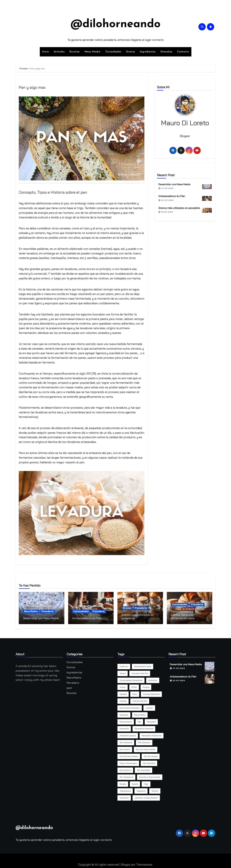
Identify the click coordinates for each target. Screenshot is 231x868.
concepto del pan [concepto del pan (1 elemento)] (140, 672)
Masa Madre (92, 52)
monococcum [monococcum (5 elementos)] (126, 720)
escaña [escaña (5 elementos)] (146, 686)
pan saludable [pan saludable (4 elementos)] (143, 769)
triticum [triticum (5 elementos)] (155, 790)
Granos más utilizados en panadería (179, 208)
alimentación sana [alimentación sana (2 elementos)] (143, 665)
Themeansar (144, 863)
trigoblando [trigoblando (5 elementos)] (125, 790)
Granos (130, 52)
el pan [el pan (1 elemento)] (134, 686)
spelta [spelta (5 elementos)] (135, 783)
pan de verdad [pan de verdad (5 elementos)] (151, 755)
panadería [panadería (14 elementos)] (124, 727)
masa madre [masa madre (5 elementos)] (140, 714)
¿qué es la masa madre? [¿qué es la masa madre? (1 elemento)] (146, 797)
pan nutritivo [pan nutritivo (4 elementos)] (125, 769)
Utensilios (166, 52)
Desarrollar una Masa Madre (174, 184)
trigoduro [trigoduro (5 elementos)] (141, 790)
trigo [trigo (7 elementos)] (146, 783)
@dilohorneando (116, 24)
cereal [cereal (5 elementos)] (123, 672)
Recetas (74, 52)
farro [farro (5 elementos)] (135, 693)
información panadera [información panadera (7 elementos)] (130, 707)
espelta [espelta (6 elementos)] (123, 693)
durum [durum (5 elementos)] (123, 686)
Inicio (46, 52)
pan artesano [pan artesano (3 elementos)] (144, 741)
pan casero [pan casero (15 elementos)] (125, 748)
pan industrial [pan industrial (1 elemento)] (149, 762)
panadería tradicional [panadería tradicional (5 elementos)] (152, 734)
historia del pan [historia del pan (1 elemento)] (140, 700)
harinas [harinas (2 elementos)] (123, 700)
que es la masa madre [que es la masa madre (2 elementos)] (150, 776)
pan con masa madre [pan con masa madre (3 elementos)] (146, 748)
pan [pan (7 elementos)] (139, 720)
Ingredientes (148, 52)
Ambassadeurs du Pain (172, 196)
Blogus (126, 863)
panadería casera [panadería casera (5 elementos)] (128, 734)
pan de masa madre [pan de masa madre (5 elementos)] (129, 755)
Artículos (59, 52)
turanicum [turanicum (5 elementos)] (124, 797)
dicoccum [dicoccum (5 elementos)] (153, 679)
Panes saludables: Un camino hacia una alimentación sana (185, 615)
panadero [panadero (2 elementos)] (151, 720)
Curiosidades (113, 52)
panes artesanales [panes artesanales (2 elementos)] (128, 762)
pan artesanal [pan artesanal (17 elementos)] (126, 741)
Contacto (183, 52)
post (69, 687)
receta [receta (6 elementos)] (123, 783)
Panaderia (48, 611)
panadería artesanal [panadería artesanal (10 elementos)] (144, 727)
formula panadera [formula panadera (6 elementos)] (151, 693)
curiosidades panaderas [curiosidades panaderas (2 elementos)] (131, 679)
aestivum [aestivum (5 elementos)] (124, 665)
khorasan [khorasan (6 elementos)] (124, 714)
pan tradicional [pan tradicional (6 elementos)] (126, 776)
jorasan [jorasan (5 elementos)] (149, 707)
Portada (24, 69)
